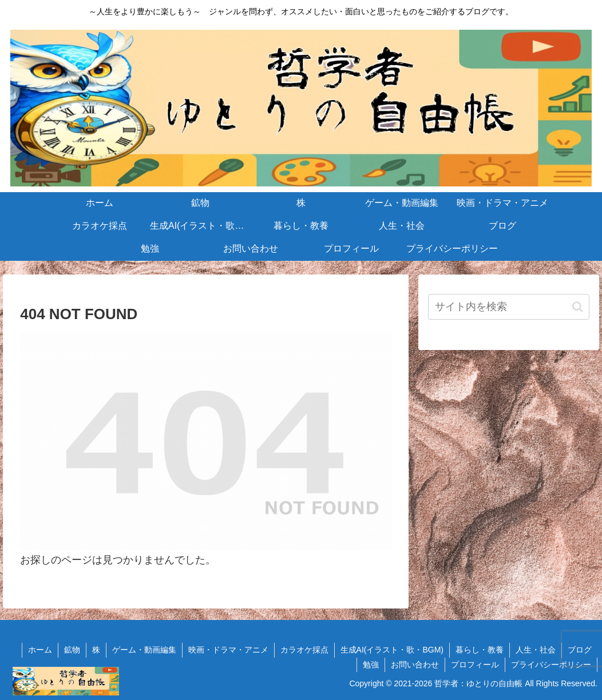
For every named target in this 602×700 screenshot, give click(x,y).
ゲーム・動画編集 (144, 650)
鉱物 (72, 650)
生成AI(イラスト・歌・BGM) (392, 650)
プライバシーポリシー (551, 665)
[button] (578, 307)
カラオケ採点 (304, 650)
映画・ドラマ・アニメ (228, 650)
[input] (509, 307)
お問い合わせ (415, 665)
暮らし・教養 (480, 650)
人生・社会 (536, 650)
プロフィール (475, 665)
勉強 (371, 665)
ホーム (40, 650)
